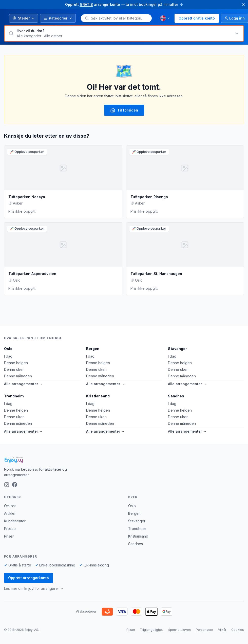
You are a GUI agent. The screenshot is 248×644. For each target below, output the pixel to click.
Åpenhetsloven (179, 630)
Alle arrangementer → (23, 384)
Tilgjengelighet (151, 630)
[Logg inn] (234, 18)
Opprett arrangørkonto (28, 578)
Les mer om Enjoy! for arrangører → (34, 588)
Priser (9, 536)
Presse (10, 529)
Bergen (93, 349)
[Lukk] (243, 5)
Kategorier (58, 18)
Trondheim (14, 396)
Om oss (10, 506)
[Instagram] (7, 485)
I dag (8, 356)
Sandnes (176, 396)
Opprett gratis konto (197, 18)
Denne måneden (18, 376)
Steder (24, 18)
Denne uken (14, 369)
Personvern (204, 630)
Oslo (8, 349)
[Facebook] (15, 485)
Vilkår (222, 630)
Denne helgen (16, 363)
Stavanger (177, 349)
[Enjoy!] (124, 460)
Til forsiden (124, 110)
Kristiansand (98, 396)
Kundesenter (15, 521)
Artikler (10, 513)
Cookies (238, 630)
